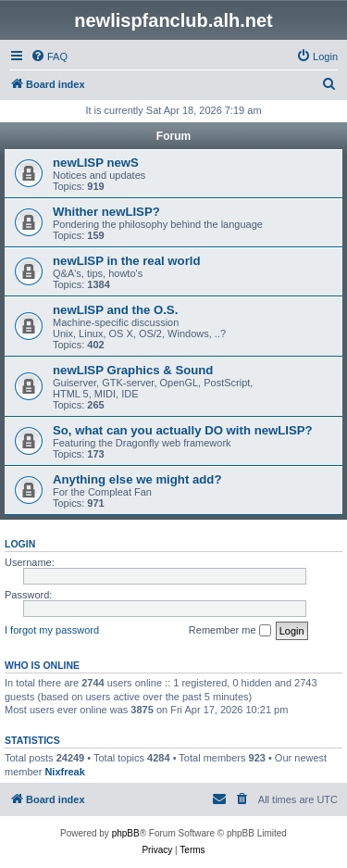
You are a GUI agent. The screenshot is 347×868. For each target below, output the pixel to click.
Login (20, 544)
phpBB (126, 833)
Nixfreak (64, 772)
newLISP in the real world (127, 261)
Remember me (230, 631)
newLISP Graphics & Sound (133, 370)
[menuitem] (49, 57)
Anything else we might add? (137, 479)
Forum (173, 136)
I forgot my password (52, 630)
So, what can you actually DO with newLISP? (183, 430)
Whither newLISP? (106, 212)
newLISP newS (96, 163)
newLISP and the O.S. (115, 310)
